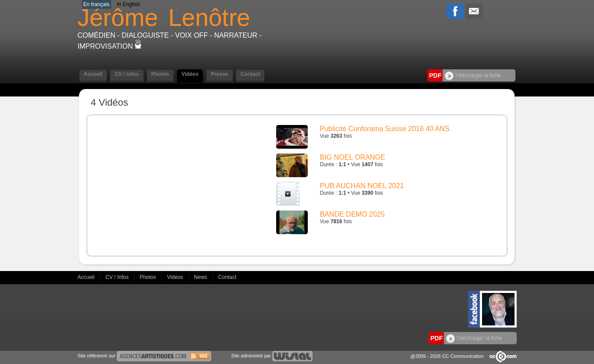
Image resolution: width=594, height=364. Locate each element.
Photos (160, 74)
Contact (250, 74)
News (201, 277)
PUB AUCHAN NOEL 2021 (362, 186)
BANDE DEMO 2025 (353, 214)
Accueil (93, 74)
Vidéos (190, 74)
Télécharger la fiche (473, 75)
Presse (219, 74)
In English (128, 4)
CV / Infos (127, 74)
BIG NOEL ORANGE (353, 157)
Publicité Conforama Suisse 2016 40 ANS (385, 129)
